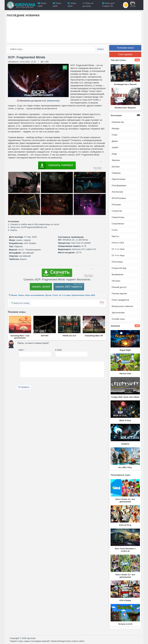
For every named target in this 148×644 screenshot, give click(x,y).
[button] (102, 302)
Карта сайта (78, 641)
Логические (117, 192)
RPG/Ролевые (119, 198)
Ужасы (21, 295)
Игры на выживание (35, 295)
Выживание (118, 274)
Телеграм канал (125, 48)
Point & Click (118, 243)
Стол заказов (125, 54)
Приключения (78, 295)
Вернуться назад (20, 303)
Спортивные (118, 224)
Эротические (118, 313)
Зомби (115, 147)
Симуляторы (118, 217)
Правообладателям (61, 641)
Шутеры (116, 166)
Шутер (48, 295)
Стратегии (117, 211)
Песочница (117, 262)
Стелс (55, 295)
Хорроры (116, 173)
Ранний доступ (119, 287)
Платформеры (119, 185)
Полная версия (119, 293)
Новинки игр (118, 122)
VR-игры (116, 281)
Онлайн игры (118, 319)
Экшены (116, 160)
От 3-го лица (118, 255)
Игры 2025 (90, 295)
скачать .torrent (41, 287)
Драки (115, 141)
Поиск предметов (120, 300)
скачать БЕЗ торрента (69, 287)
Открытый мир (119, 268)
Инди (114, 154)
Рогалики (116, 204)
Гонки (115, 135)
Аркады (116, 128)
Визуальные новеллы (122, 306)
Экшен (14, 295)
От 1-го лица (65, 295)
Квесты (115, 236)
